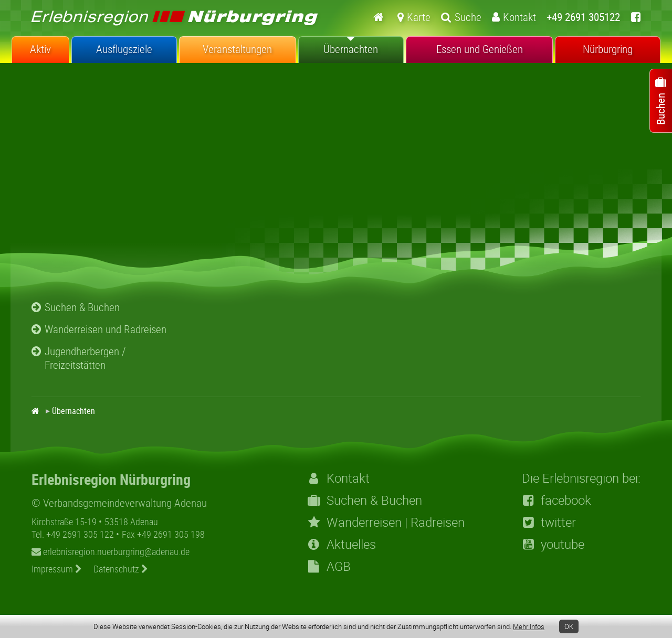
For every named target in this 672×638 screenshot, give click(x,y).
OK (569, 626)
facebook (556, 500)
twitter (549, 522)
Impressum (57, 569)
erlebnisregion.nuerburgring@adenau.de (111, 551)
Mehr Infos (529, 626)
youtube (553, 544)
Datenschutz (121, 569)
